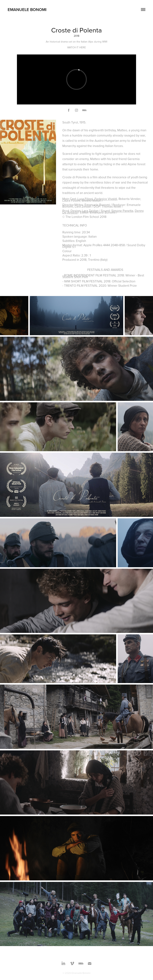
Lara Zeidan (90, 211)
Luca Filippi (85, 199)
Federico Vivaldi (106, 199)
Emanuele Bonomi (27, 10)
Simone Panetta (122, 211)
